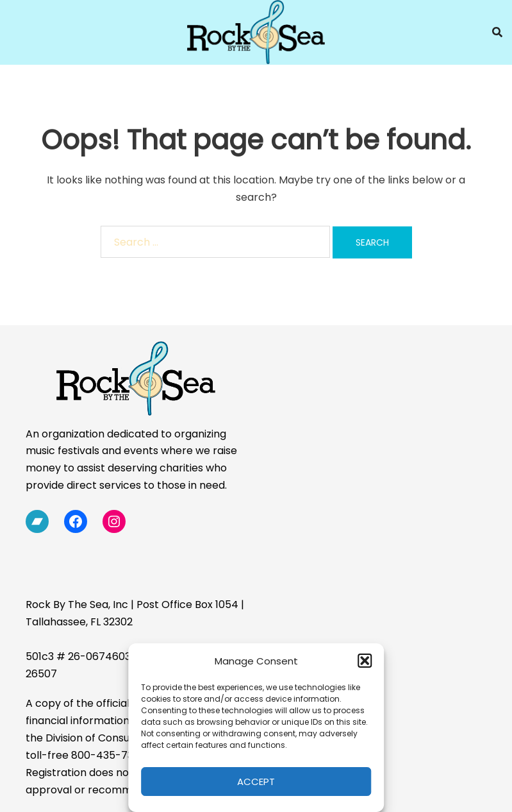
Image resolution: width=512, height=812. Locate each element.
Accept (256, 782)
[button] (365, 661)
